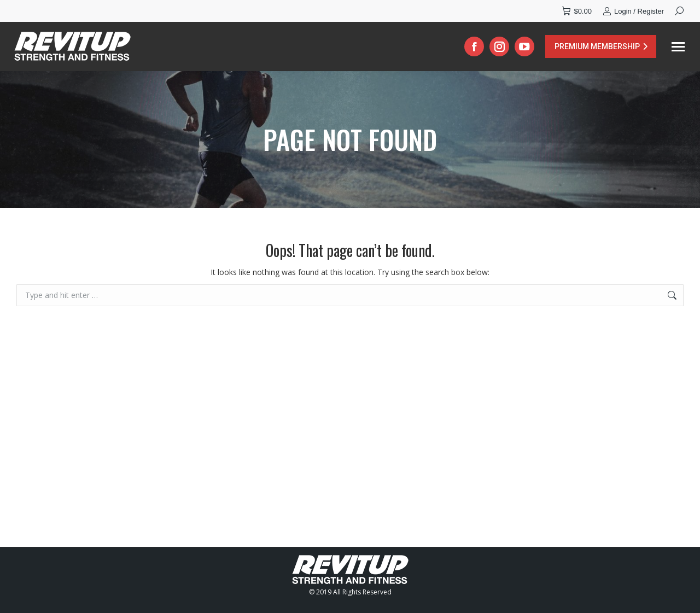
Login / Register (633, 11)
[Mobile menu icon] (678, 47)
